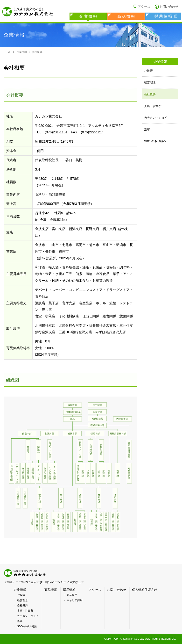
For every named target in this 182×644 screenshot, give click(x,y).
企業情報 (88, 16)
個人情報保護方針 (145, 590)
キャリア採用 (75, 600)
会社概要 (150, 94)
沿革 (147, 129)
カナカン (25, 573)
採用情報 (163, 16)
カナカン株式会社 (28, 12)
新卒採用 (72, 595)
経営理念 (150, 82)
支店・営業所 (153, 106)
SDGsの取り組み (155, 141)
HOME (7, 52)
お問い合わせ (169, 7)
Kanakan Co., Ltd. (133, 639)
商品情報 (126, 16)
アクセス (144, 7)
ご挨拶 (148, 71)
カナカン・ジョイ (156, 118)
